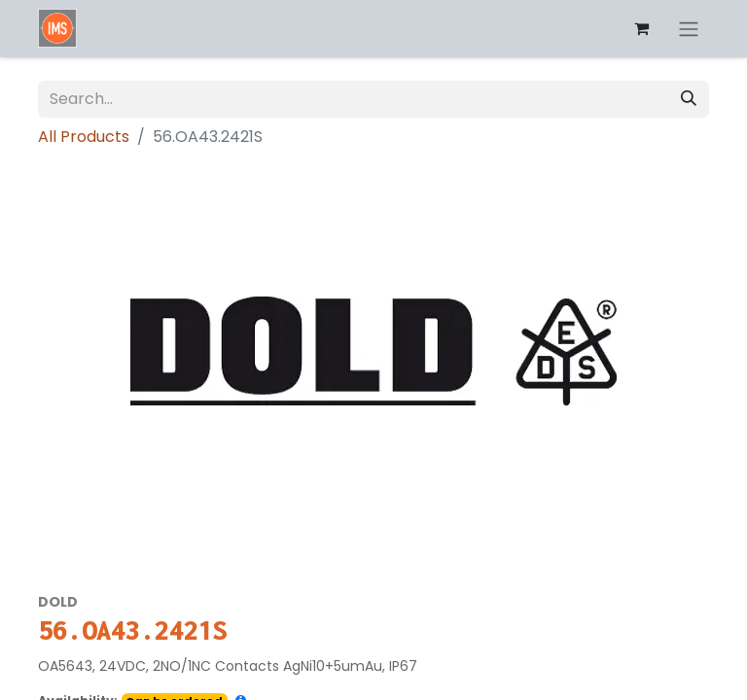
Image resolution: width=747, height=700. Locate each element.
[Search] (689, 99)
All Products (84, 137)
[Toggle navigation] (689, 29)
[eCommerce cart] (641, 28)
